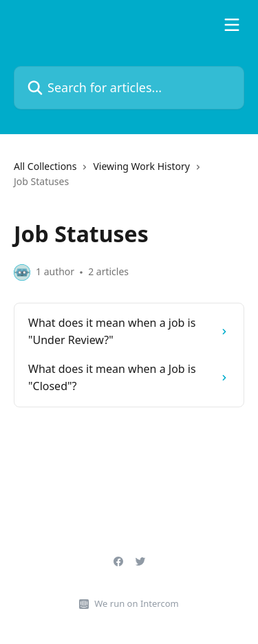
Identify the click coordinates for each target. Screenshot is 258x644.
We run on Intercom (136, 603)
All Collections (45, 166)
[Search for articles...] (129, 88)
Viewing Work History (141, 166)
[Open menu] (232, 25)
